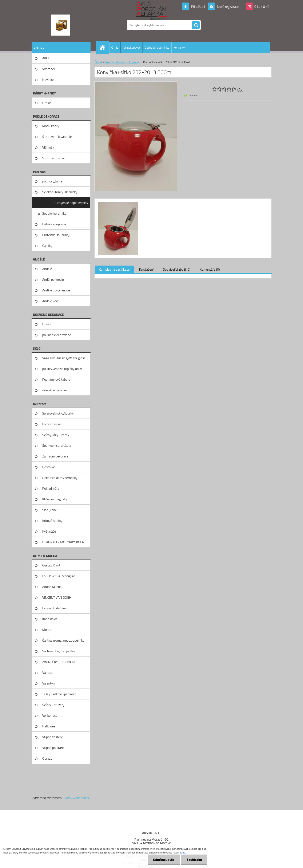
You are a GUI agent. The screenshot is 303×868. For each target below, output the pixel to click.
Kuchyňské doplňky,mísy (71, 203)
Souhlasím (194, 860)
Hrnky (47, 103)
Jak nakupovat (131, 47)
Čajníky (47, 246)
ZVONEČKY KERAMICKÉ (59, 662)
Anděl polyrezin (53, 279)
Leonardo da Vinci (55, 608)
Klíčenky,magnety (55, 499)
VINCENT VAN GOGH (57, 597)
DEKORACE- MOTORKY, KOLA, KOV (63, 544)
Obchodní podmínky (157, 47)
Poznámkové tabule (56, 379)
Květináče (49, 531)
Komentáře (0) (210, 269)
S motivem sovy (54, 158)
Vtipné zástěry (53, 737)
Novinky (48, 80)
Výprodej (49, 69)
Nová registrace (228, 7)
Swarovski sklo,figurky (58, 413)
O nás (115, 47)
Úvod (98, 62)
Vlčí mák (48, 147)
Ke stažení (146, 269)
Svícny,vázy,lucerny (56, 435)
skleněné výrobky (55, 390)
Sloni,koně (50, 510)
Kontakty (179, 47)
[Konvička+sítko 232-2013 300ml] (117, 202)
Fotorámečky (52, 424)
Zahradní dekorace (55, 456)
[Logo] (61, 25)
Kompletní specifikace (114, 269)
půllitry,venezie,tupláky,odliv (62, 369)
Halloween (50, 726)
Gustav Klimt (51, 565)
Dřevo (47, 324)
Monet (47, 630)
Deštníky (49, 467)
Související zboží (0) (177, 269)
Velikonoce (50, 715)
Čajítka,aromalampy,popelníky (63, 640)
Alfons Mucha (52, 587)
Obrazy (47, 758)
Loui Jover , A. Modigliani (59, 576)
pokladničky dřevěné (57, 335)
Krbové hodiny (52, 521)
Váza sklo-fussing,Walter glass (64, 358)
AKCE (46, 58)
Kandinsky (50, 619)
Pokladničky (51, 488)
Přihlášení (198, 7)
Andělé (47, 269)
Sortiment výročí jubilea (59, 651)
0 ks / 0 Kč (262, 7)
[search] (196, 25)
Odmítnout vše (164, 860)
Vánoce (47, 673)
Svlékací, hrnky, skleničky (60, 192)
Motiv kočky (51, 126)
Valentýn (49, 683)
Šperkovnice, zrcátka (57, 445)
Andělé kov (50, 301)
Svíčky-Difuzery (53, 705)
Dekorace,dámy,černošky (60, 478)
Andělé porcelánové (56, 290)
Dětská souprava (54, 224)
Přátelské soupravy (56, 235)
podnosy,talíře (52, 181)
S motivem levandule (57, 137)
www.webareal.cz (77, 798)
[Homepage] (104, 47)
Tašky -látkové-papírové (59, 694)
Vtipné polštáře (53, 748)
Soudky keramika (54, 213)
